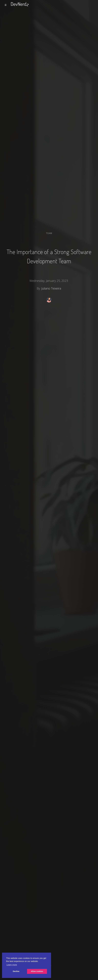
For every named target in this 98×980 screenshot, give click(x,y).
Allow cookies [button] (37, 971)
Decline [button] (16, 971)
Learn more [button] (12, 965)
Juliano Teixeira (51, 288)
